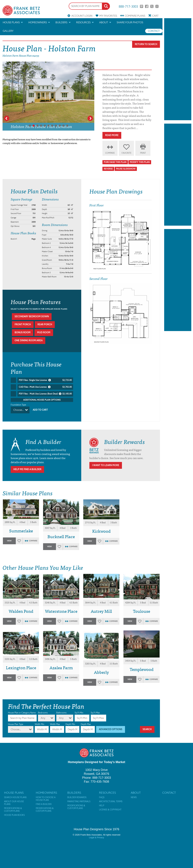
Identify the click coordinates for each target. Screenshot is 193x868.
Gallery (8, 31)
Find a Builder (44, 804)
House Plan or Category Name (22, 713)
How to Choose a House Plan (46, 799)
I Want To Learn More (106, 465)
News (134, 797)
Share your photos (130, 22)
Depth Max (86, 724)
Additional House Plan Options (42, 400)
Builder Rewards (77, 797)
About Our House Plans (14, 803)
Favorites (108, 16)
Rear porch (45, 325)
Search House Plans (15, 797)
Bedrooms (43, 713)
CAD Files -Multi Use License (45, 387)
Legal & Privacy (97, 837)
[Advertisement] (178, 69)
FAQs (102, 797)
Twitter (152, 6)
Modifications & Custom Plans (13, 810)
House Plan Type (16, 724)
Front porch (23, 325)
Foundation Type (18, 405)
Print (143, 153)
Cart (155, 16)
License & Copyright (110, 810)
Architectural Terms (111, 802)
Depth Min (70, 724)
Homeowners (38, 22)
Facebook (147, 6)
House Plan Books (14, 815)
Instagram (157, 6)
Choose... (18, 410)
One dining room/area (29, 340)
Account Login (82, 16)
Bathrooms (61, 713)
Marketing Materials (79, 802)
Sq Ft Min (79, 713)
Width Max (55, 724)
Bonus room (23, 332)
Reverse (108, 169)
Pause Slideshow (126, 169)
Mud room (44, 332)
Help (102, 806)
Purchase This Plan (115, 162)
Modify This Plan (140, 162)
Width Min (40, 724)
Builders (61, 22)
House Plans (11, 22)
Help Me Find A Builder (27, 469)
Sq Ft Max (95, 713)
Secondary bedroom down (32, 317)
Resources (83, 22)
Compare (135, 16)
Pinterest (142, 6)
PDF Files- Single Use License (45, 380)
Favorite (127, 153)
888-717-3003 (128, 6)
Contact (154, 31)
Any (43, 718)
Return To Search (146, 44)
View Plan (9, 542)
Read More (112, 135)
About (104, 22)
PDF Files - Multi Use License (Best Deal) (45, 394)
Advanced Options (111, 729)
